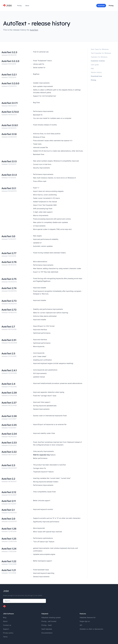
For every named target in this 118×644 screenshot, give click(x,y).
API (81, 625)
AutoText (34, 30)
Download (101, 6)
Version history (96, 72)
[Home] (7, 6)
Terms (5, 637)
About (27, 6)
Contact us (7, 625)
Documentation (47, 633)
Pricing (19, 6)
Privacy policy (8, 633)
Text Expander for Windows (101, 53)
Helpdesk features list (88, 617)
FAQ (92, 68)
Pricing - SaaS (47, 625)
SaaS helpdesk (47, 629)
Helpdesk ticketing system (51, 617)
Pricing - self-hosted (49, 621)
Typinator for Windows (99, 57)
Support (6, 629)
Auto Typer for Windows (100, 49)
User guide (95, 65)
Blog (5, 617)
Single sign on (85, 621)
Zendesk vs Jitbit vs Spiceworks (91, 629)
